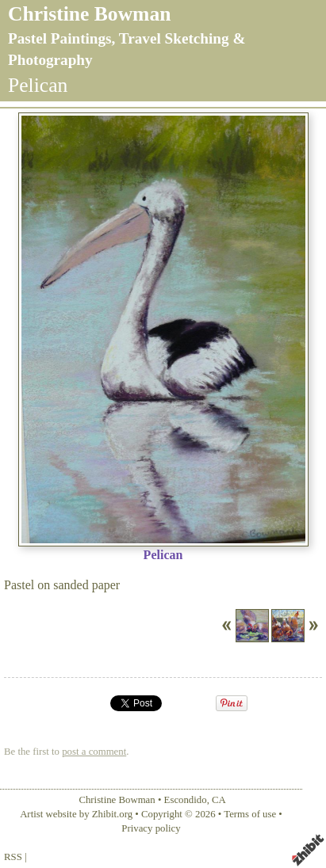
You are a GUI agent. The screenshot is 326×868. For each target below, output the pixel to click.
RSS (13, 857)
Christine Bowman (89, 14)
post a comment (94, 752)
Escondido (186, 800)
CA (219, 800)
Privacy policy (151, 828)
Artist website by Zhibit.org (76, 814)
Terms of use (250, 814)
